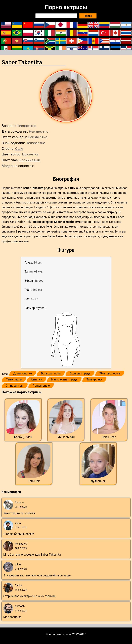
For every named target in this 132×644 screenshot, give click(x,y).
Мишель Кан (66, 437)
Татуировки (94, 379)
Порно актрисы (66, 7)
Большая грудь (80, 373)
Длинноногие (23, 373)
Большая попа (51, 373)
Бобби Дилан (23, 437)
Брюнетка (30, 154)
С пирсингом (15, 386)
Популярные (41, 386)
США (19, 149)
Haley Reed (109, 437)
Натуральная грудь (64, 379)
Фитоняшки (14, 379)
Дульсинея (98, 481)
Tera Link (34, 481)
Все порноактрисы (59, 634)
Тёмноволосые (110, 373)
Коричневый (30, 160)
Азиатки (37, 379)
